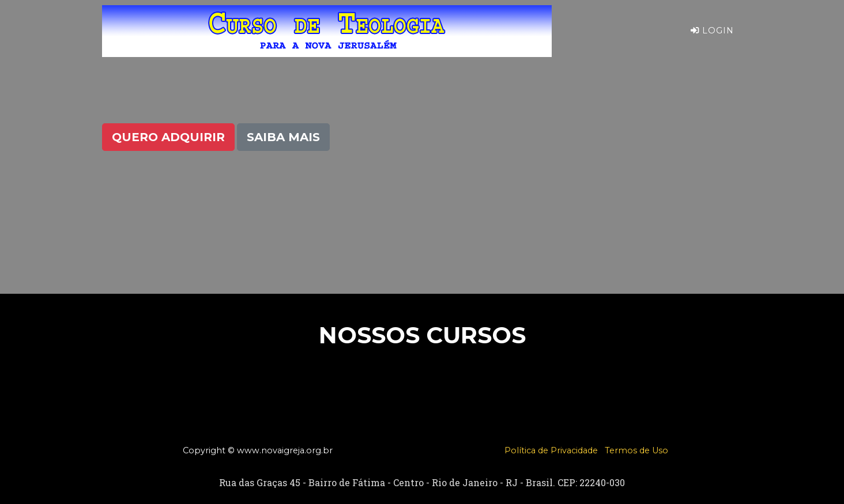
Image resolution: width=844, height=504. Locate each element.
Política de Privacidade (551, 450)
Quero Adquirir (168, 137)
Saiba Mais (283, 137)
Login (712, 40)
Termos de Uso (636, 450)
